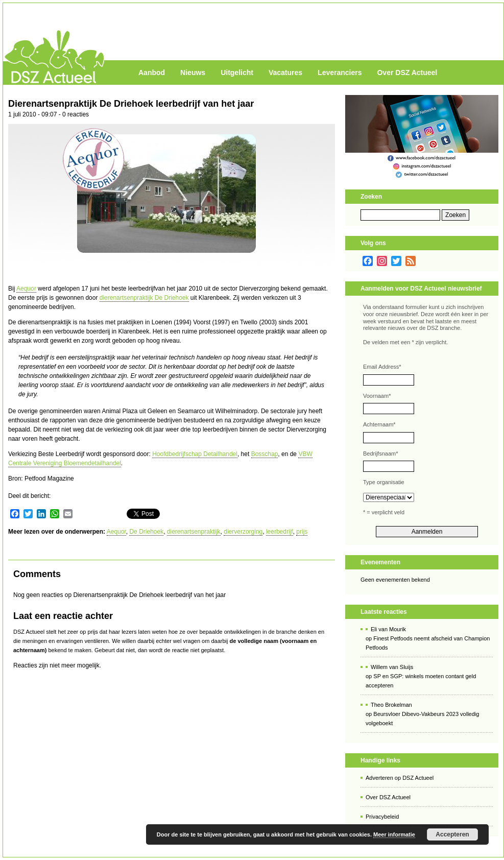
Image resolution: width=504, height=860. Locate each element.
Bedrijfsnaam (380, 453)
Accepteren (452, 834)
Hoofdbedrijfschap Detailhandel (195, 454)
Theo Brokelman (391, 705)
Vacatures (285, 73)
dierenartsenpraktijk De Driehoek (144, 298)
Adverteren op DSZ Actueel (400, 778)
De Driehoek (146, 532)
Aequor (26, 289)
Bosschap (265, 454)
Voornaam (377, 396)
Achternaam (379, 424)
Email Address (382, 367)
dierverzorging (243, 532)
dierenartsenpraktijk (194, 532)
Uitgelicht (237, 73)
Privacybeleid (382, 817)
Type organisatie (384, 482)
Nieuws (193, 73)
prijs (302, 532)
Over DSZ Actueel (407, 73)
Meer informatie (394, 834)
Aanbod (152, 73)
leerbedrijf (280, 532)
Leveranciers (340, 73)
